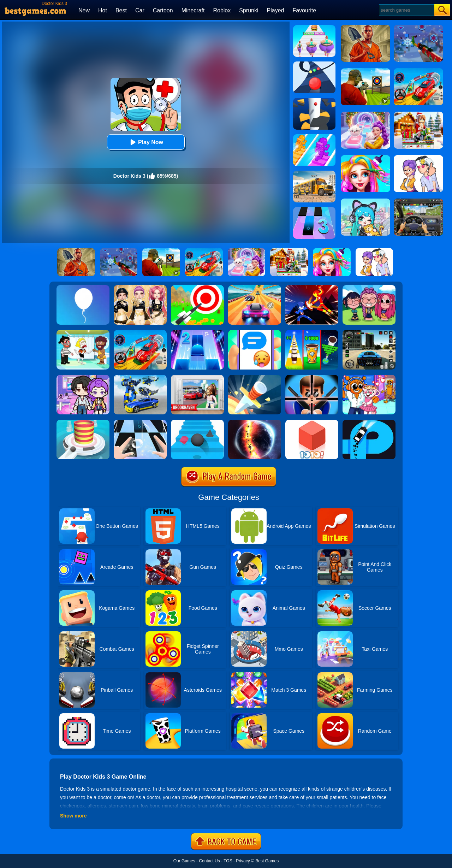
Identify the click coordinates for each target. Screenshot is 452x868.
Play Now (146, 142)
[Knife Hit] (255, 377)
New (84, 10)
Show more (73, 816)
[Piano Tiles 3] (140, 422)
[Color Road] (314, 64)
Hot (103, 10)
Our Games (184, 861)
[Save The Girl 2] (83, 332)
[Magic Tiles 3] (314, 209)
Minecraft (193, 10)
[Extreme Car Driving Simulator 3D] (369, 332)
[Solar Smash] (255, 422)
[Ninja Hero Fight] (312, 288)
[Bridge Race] (314, 137)
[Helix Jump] (314, 100)
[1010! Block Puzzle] (312, 422)
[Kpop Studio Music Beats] (369, 288)
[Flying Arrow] (197, 288)
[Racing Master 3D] (255, 288)
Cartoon (163, 10)
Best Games (267, 861)
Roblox (222, 10)
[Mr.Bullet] (312, 377)
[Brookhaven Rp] (197, 377)
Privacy (243, 861)
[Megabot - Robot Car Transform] (140, 377)
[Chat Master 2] (255, 332)
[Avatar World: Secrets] (83, 377)
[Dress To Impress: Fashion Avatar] (140, 288)
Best (121, 10)
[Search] (406, 10)
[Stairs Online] (197, 422)
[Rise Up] (83, 288)
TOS (228, 861)
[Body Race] (314, 28)
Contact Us (209, 861)
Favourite (304, 10)
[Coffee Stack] (312, 332)
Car (140, 10)
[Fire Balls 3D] (83, 422)
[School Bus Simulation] (314, 173)
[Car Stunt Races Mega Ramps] (140, 332)
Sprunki (249, 10)
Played (276, 10)
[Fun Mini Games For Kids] (369, 377)
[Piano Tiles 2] (197, 332)
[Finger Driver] (369, 422)
